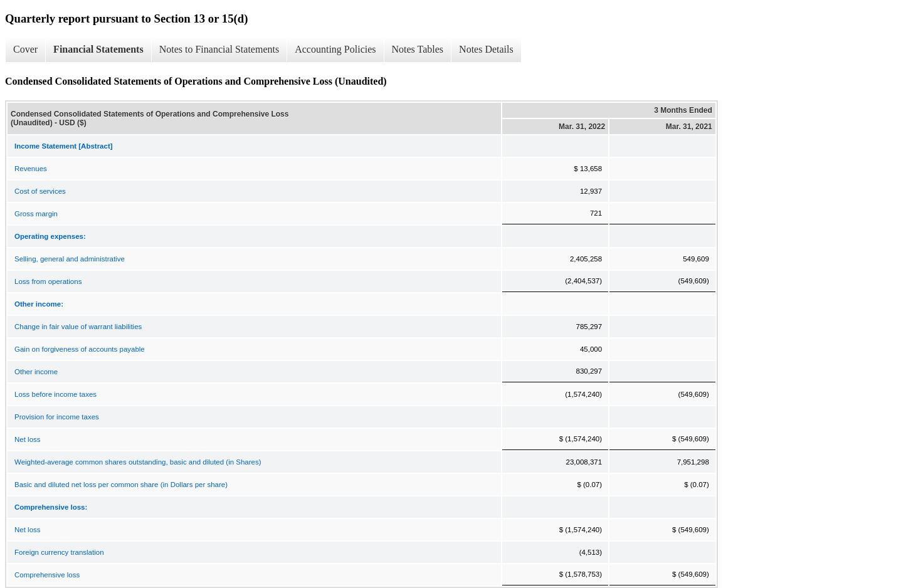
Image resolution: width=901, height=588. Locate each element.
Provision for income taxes (57, 417)
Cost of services (40, 191)
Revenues (31, 169)
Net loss (28, 439)
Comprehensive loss (47, 575)
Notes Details (486, 49)
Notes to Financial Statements (219, 49)
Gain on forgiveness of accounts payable (80, 349)
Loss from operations (48, 281)
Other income (36, 372)
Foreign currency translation (59, 552)
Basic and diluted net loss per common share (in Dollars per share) (121, 485)
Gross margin (36, 214)
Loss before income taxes (55, 394)
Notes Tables (418, 49)
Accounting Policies (335, 49)
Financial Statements (98, 49)
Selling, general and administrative (70, 259)
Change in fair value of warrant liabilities (78, 327)
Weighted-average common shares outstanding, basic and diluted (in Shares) (138, 462)
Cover (25, 49)
